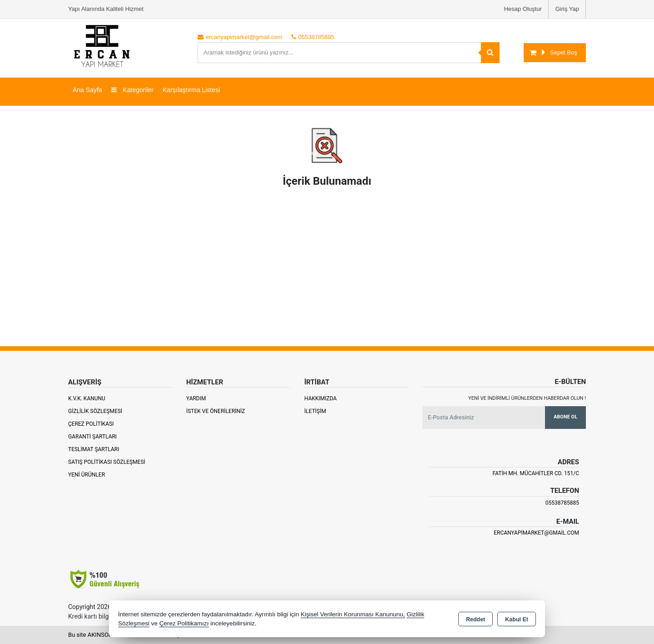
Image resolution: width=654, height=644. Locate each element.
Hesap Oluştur (523, 9)
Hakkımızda (320, 398)
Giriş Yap (567, 9)
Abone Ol (565, 417)
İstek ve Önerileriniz (216, 411)
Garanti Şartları (92, 437)
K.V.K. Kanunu (87, 398)
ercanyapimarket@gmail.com (536, 533)
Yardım (196, 398)
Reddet (476, 619)
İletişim (315, 411)
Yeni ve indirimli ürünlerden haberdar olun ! (527, 398)
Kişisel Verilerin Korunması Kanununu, (353, 614)
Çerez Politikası (91, 424)
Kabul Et (517, 619)
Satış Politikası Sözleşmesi (107, 462)
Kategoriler (133, 90)
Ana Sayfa (87, 90)
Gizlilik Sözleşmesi (95, 411)
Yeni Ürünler (87, 475)
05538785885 (562, 503)
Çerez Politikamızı (184, 623)
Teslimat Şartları (94, 449)
